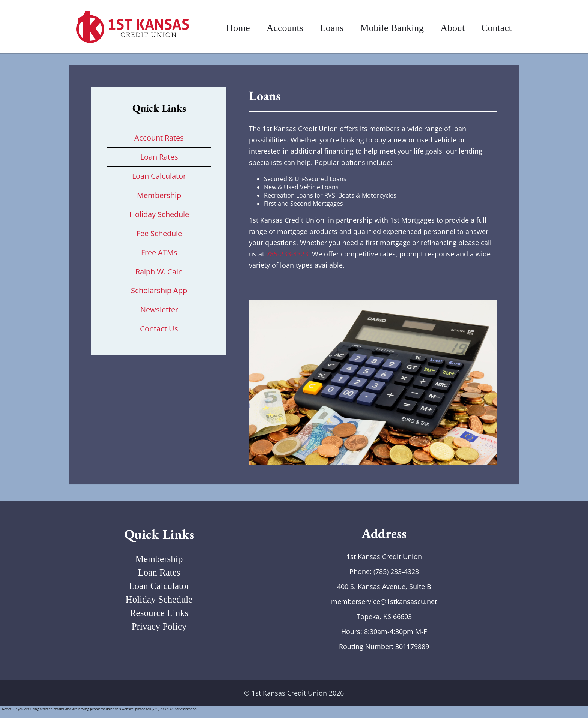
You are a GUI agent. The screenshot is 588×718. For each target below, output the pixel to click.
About (452, 28)
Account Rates (159, 138)
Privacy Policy (159, 626)
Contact (496, 28)
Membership (159, 195)
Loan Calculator (159, 176)
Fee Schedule (159, 233)
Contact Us (159, 329)
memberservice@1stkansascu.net (384, 601)
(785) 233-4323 (396, 571)
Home (238, 28)
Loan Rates (159, 157)
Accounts (285, 28)
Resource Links (159, 613)
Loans (332, 28)
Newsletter (159, 310)
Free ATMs (159, 253)
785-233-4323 (287, 254)
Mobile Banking (392, 28)
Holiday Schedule (159, 214)
